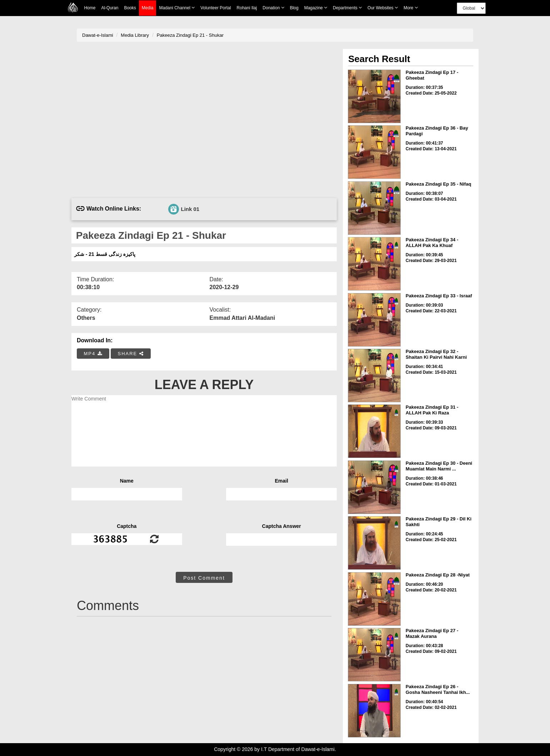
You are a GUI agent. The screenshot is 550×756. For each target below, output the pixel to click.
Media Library (135, 35)
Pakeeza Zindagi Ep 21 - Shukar (190, 35)
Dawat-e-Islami (98, 35)
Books (130, 8)
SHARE (131, 354)
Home (90, 8)
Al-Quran (110, 8)
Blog (294, 8)
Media (148, 8)
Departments (347, 8)
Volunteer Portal (216, 8)
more (411, 8)
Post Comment (204, 578)
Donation (273, 8)
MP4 (93, 354)
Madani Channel (177, 8)
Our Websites (383, 8)
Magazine (316, 8)
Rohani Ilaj (247, 8)
